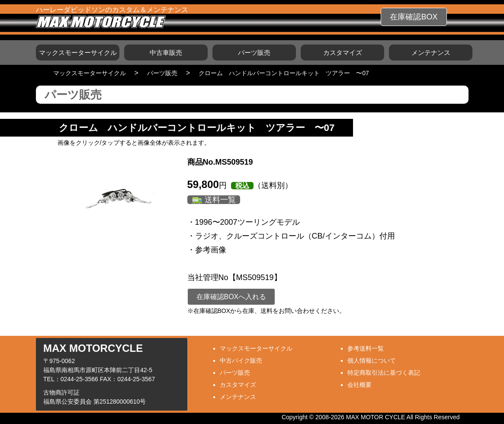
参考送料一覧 (366, 348)
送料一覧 (220, 200)
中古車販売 (166, 53)
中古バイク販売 (241, 360)
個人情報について (372, 360)
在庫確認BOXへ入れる (231, 297)
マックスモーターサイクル (78, 53)
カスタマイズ (343, 53)
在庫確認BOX (414, 17)
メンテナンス (431, 53)
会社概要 (360, 385)
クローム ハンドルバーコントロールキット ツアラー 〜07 (284, 73)
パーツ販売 (254, 53)
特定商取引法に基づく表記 (384, 373)
